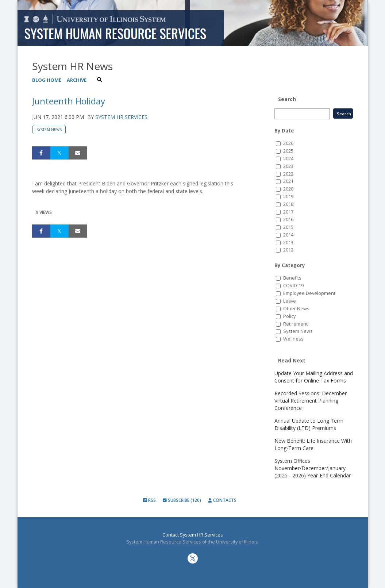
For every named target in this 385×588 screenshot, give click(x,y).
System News (49, 130)
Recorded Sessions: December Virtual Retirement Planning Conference (311, 401)
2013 (288, 243)
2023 (288, 166)
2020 (288, 189)
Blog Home (47, 80)
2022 (288, 174)
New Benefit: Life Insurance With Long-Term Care (313, 444)
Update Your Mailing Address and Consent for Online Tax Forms (314, 377)
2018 (288, 204)
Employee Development (309, 293)
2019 (288, 197)
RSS (149, 500)
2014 (288, 235)
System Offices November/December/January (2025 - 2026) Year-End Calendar (313, 468)
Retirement (295, 324)
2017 (288, 212)
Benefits (292, 278)
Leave (290, 301)
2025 (288, 151)
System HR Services (121, 117)
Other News (296, 309)
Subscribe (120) (182, 500)
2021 (288, 181)
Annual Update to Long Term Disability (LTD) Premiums (309, 424)
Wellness (293, 339)
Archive (77, 80)
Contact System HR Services (193, 535)
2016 (288, 220)
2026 (288, 143)
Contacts (222, 500)
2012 (288, 250)
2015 (288, 227)
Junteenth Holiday (69, 101)
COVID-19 (293, 286)
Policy (289, 316)
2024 (288, 159)
